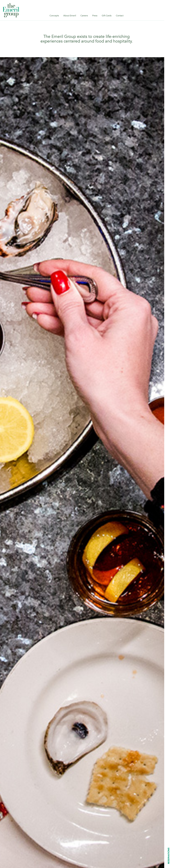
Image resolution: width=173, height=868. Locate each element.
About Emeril (70, 16)
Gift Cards (107, 16)
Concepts (54, 16)
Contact (120, 16)
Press (95, 16)
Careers (84, 16)
